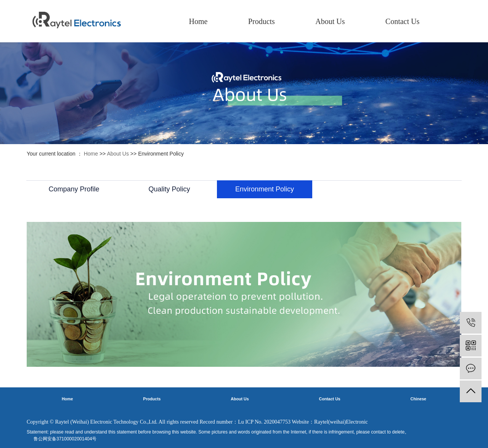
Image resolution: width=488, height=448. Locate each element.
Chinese (418, 399)
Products (262, 21)
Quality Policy (169, 189)
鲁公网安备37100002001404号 (65, 439)
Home (198, 21)
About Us (330, 21)
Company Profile (74, 189)
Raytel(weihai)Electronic (341, 422)
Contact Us (402, 21)
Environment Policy (265, 189)
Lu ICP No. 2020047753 (264, 422)
